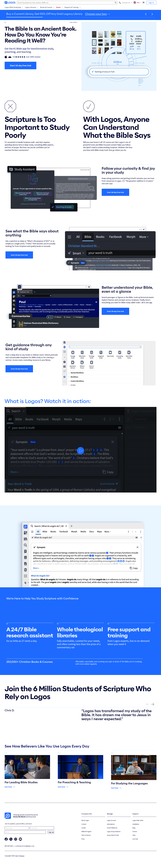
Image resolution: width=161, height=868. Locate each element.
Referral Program (86, 832)
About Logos (85, 820)
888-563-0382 (9, 846)
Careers (84, 828)
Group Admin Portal (113, 835)
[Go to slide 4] (137, 17)
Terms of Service (86, 835)
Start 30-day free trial (20, 65)
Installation (136, 824)
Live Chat (135, 839)
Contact (84, 824)
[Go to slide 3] (99, 17)
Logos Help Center (138, 820)
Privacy (22, 856)
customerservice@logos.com (25, 846)
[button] (146, 14)
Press (83, 839)
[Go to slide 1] (25, 17)
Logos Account (111, 820)
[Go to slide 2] (62, 17)
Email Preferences (112, 828)
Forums (135, 832)
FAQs (134, 835)
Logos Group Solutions (114, 832)
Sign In (151, 3)
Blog (134, 828)
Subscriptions (111, 824)
